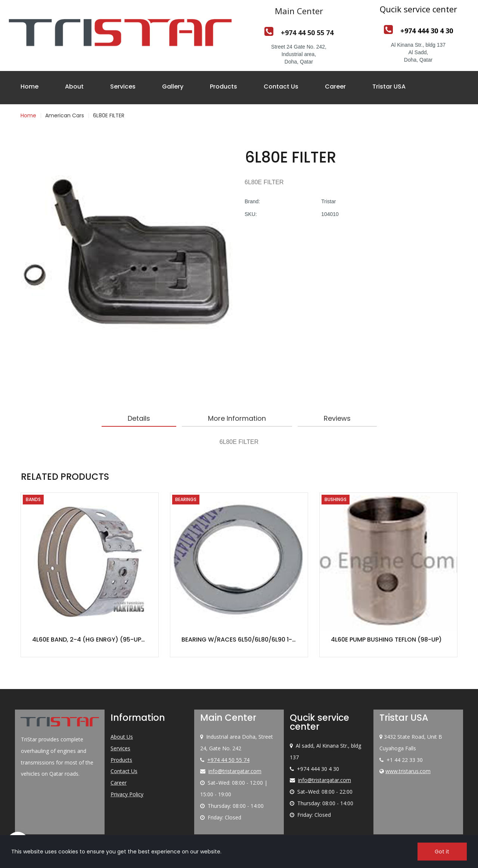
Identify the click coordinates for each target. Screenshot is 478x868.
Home (30, 87)
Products (224, 87)
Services (123, 87)
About (74, 87)
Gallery (173, 87)
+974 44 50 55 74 (228, 760)
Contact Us (281, 87)
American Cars (65, 115)
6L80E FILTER (109, 115)
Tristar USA (389, 87)
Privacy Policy (127, 794)
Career (335, 87)
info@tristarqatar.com (235, 771)
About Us (122, 737)
